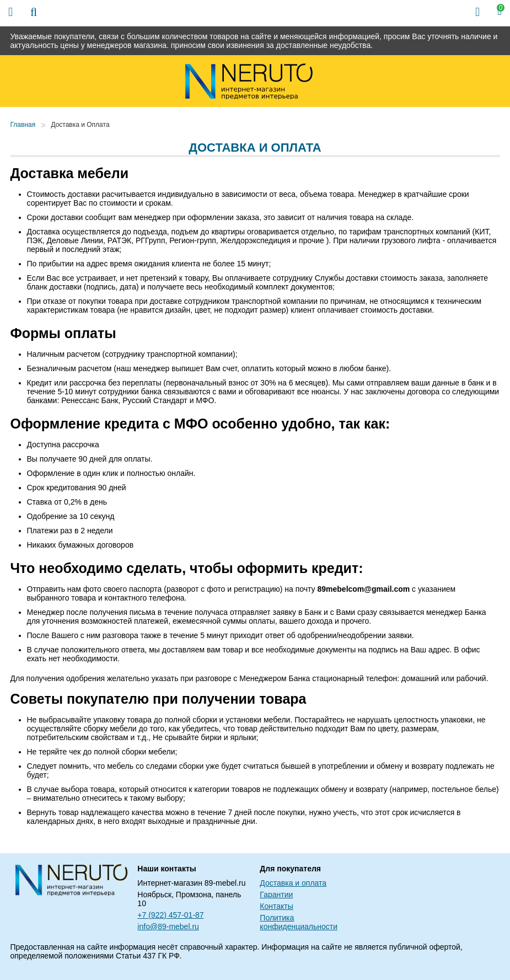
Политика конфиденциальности (299, 922)
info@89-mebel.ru (168, 927)
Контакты (276, 906)
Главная (23, 125)
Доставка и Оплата (80, 125)
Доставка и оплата (293, 883)
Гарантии (276, 895)
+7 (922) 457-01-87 (170, 915)
